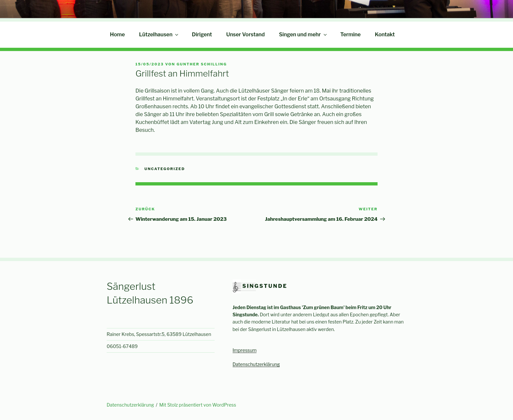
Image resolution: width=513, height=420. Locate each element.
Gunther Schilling (202, 64)
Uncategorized (165, 169)
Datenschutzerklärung (256, 364)
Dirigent (202, 35)
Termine (350, 35)
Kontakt (385, 35)
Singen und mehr (303, 35)
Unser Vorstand (245, 35)
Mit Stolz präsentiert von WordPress (198, 405)
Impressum (245, 350)
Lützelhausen (159, 35)
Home (117, 35)
